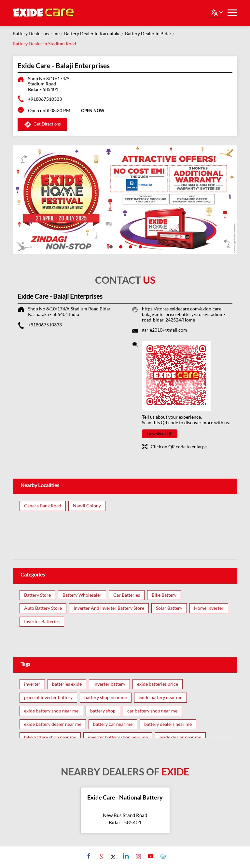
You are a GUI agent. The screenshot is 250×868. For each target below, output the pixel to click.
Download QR (160, 434)
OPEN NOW (93, 111)
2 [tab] (120, 246)
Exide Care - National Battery (125, 797)
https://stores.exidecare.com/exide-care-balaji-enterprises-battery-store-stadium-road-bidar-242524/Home (184, 314)
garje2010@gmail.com (165, 330)
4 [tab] (140, 246)
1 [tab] (110, 246)
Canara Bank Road (43, 506)
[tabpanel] (125, 200)
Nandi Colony (87, 506)
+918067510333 (45, 99)
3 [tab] (130, 246)
